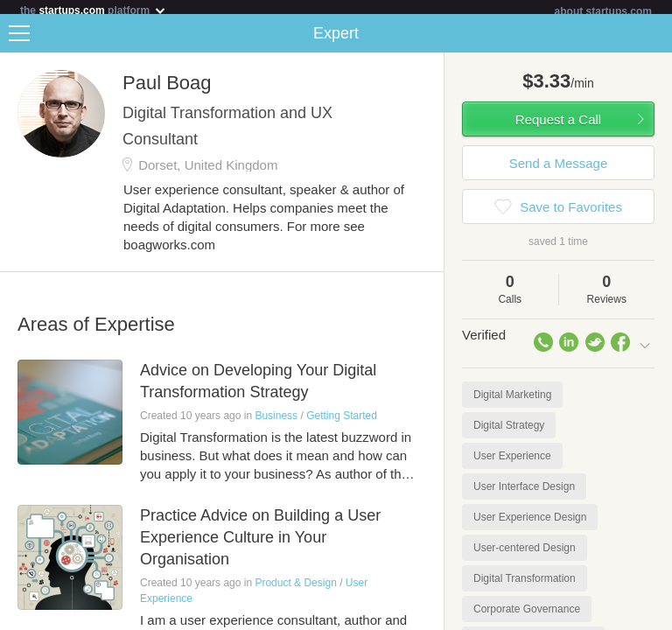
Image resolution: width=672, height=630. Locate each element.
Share (654, 40)
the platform (94, 10)
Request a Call (558, 126)
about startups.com (603, 11)
